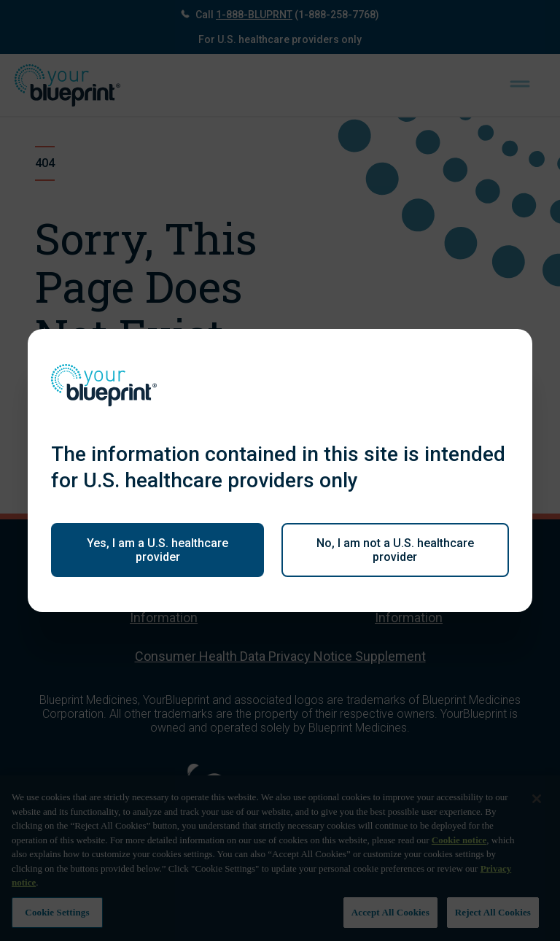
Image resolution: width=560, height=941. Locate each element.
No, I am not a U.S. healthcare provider (395, 550)
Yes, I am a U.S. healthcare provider (157, 550)
